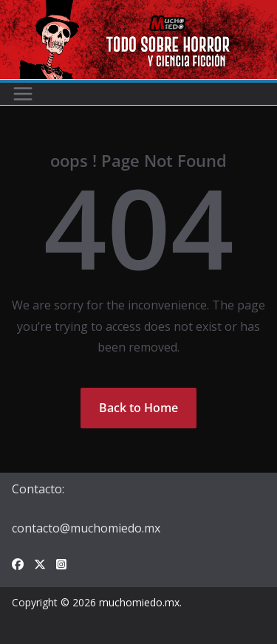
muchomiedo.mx (139, 602)
